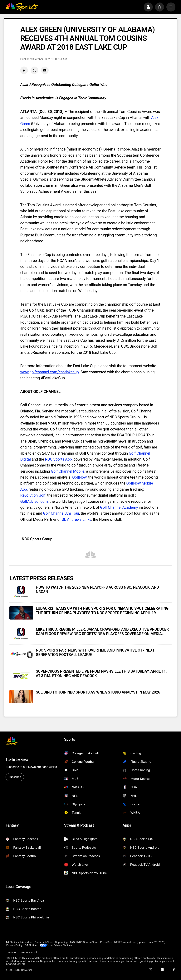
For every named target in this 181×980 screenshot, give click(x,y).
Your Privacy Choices (60, 945)
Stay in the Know (17, 760)
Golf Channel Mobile (68, 471)
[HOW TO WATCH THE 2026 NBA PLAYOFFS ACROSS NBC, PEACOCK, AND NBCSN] (21, 592)
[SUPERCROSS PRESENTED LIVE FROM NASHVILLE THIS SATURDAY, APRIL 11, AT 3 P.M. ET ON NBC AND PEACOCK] (21, 676)
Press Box (106, 942)
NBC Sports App (58, 459)
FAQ (73, 942)
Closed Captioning (57, 942)
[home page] (22, 7)
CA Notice (31, 945)
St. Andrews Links (76, 520)
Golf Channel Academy (119, 507)
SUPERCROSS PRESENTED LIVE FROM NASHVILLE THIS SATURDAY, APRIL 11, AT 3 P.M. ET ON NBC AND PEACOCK (101, 674)
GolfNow (79, 477)
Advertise (27, 942)
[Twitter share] (34, 70)
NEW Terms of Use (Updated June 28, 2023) (140, 942)
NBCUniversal (29, 952)
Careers (39, 942)
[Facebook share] (24, 70)
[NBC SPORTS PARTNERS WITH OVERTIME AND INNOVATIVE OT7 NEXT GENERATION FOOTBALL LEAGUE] (21, 655)
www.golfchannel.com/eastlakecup (49, 372)
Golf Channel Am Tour (61, 513)
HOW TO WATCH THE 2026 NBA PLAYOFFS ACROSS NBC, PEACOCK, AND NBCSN (97, 590)
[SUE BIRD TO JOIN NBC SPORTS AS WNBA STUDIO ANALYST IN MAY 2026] (21, 697)
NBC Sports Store (87, 942)
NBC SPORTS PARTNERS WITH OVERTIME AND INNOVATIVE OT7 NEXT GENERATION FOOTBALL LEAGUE (95, 653)
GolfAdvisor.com (34, 502)
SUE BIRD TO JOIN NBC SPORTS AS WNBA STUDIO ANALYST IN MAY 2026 (98, 692)
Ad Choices (12, 942)
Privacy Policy (14, 945)
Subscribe (15, 777)
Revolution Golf (33, 495)
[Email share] (45, 70)
